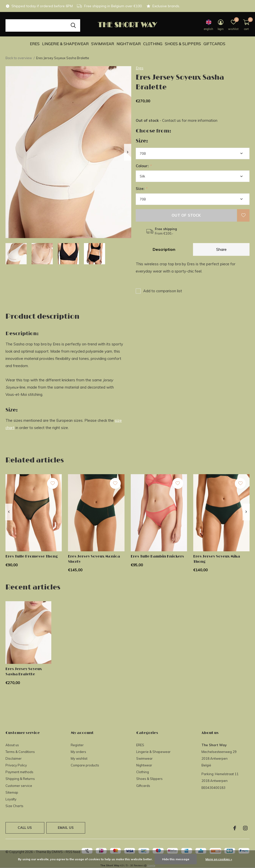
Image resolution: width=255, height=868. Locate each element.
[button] (16, 254)
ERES (35, 44)
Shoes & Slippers (183, 44)
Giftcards (214, 44)
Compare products (85, 765)
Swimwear (103, 44)
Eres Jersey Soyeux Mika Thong (217, 559)
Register (77, 745)
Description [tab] (164, 249)
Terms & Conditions (20, 752)
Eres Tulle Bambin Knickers (157, 556)
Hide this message (176, 859)
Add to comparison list (163, 291)
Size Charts (14, 806)
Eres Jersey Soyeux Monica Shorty (94, 559)
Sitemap (12, 792)
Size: (141, 189)
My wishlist (79, 758)
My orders (78, 752)
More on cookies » (219, 859)
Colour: (144, 166)
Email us (66, 828)
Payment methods (19, 772)
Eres (140, 68)
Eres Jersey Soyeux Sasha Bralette (24, 672)
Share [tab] (221, 249)
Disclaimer (14, 758)
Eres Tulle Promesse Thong (32, 556)
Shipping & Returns (20, 779)
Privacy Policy (16, 765)
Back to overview (19, 58)
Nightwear (129, 44)
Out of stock (186, 215)
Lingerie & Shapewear (65, 44)
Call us (25, 828)
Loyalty (11, 799)
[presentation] (128, 152)
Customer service (19, 786)
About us (12, 745)
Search (73, 25)
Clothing (153, 44)
